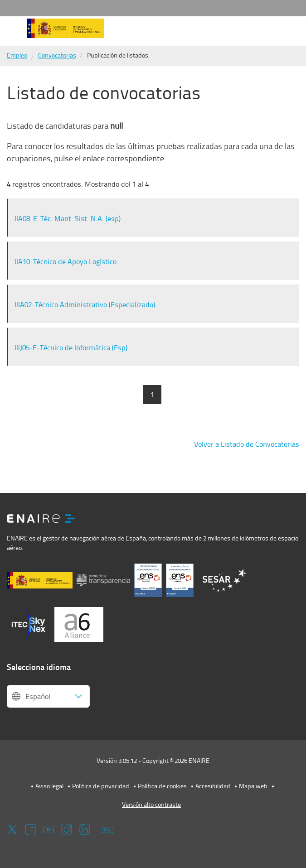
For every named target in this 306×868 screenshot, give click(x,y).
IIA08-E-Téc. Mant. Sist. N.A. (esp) (68, 218)
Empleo (17, 55)
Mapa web (253, 786)
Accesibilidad (213, 786)
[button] (13, 31)
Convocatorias (57, 55)
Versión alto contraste (151, 804)
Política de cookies (162, 786)
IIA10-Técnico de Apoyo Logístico (66, 261)
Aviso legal (49, 786)
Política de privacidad (101, 786)
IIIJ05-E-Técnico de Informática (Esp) (71, 347)
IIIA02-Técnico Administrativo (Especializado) (85, 304)
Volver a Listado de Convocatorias (247, 444)
